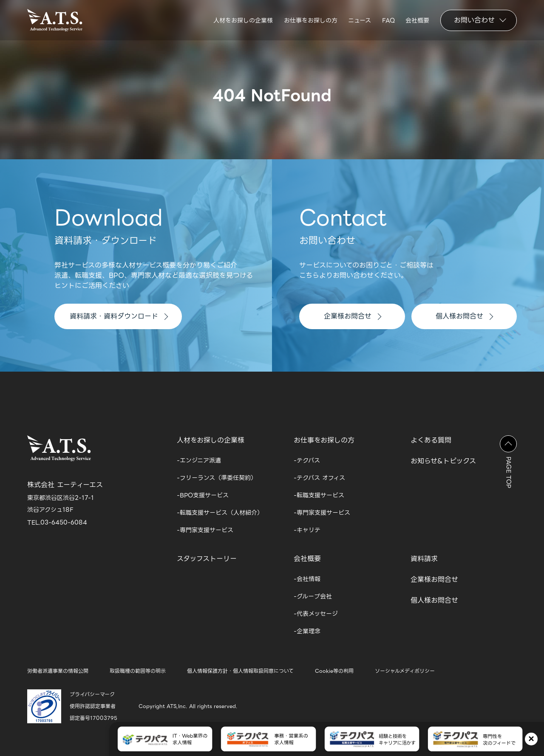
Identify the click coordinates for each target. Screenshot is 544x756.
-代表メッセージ (316, 614)
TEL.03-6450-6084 (57, 522)
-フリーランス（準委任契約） (217, 478)
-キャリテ (307, 530)
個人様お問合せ (464, 316)
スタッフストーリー (207, 559)
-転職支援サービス (319, 495)
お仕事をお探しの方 (311, 20)
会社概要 (417, 20)
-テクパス (307, 460)
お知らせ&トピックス (443, 461)
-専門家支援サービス (205, 530)
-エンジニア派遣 (199, 460)
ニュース (360, 20)
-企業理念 (307, 631)
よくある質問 (431, 440)
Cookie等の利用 (334, 671)
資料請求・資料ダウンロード (119, 316)
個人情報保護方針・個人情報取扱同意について (240, 671)
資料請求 (424, 559)
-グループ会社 (313, 596)
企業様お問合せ (353, 316)
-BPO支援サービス (203, 495)
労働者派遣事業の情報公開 (58, 671)
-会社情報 (307, 579)
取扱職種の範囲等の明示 (138, 671)
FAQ (388, 20)
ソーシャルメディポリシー (405, 671)
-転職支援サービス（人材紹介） (220, 513)
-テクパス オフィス (319, 478)
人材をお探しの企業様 (243, 20)
